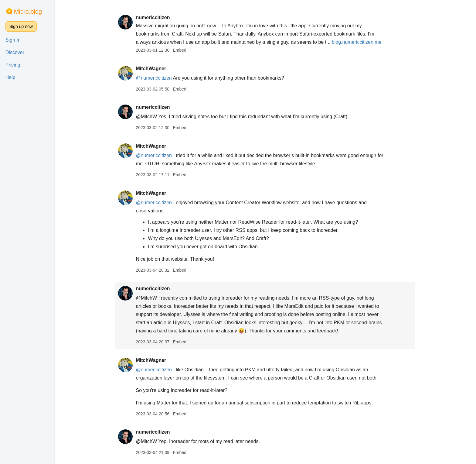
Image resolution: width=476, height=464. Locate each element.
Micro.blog (28, 12)
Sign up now (21, 26)
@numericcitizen (154, 78)
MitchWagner (151, 69)
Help (10, 77)
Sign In (13, 40)
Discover (15, 52)
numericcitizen (153, 17)
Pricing (13, 65)
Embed (179, 50)
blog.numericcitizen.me (357, 42)
